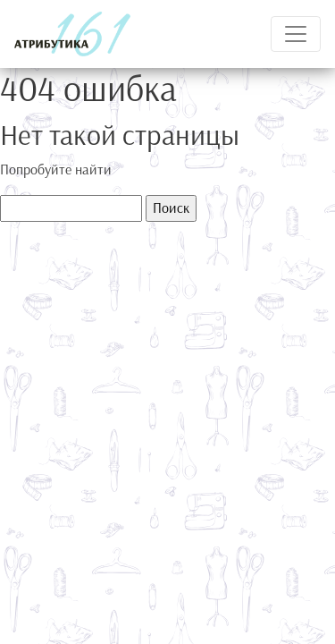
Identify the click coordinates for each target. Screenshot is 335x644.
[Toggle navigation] (296, 34)
